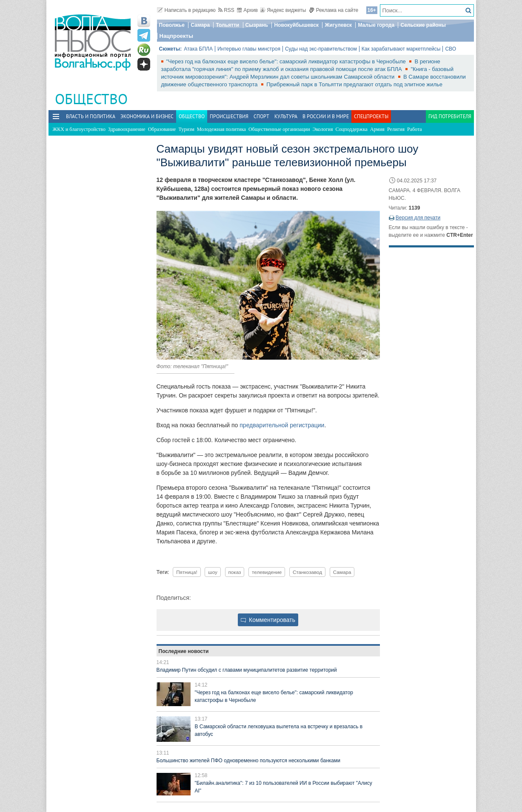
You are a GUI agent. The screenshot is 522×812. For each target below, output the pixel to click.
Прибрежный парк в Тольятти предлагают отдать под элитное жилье (354, 84)
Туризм (186, 129)
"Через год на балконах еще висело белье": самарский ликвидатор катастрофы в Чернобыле (287, 61)
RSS (226, 10)
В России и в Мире (326, 116)
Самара (200, 25)
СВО (451, 49)
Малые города (376, 25)
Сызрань (257, 25)
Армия (377, 129)
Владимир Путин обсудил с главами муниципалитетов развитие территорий (247, 670)
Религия (396, 129)
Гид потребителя (450, 116)
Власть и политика (91, 116)
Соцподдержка (352, 129)
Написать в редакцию (186, 10)
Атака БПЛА (198, 49)
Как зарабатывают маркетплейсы (401, 49)
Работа (415, 129)
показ (235, 572)
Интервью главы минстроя (249, 49)
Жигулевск (338, 25)
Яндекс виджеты (283, 10)
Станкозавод (307, 572)
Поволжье (172, 25)
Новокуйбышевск (296, 25)
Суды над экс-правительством (321, 49)
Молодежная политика (221, 129)
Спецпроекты (371, 116)
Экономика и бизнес (147, 116)
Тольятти (227, 25)
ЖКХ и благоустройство (79, 129)
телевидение (267, 572)
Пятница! (187, 572)
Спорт (261, 116)
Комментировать (268, 620)
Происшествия (229, 116)
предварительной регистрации (282, 425)
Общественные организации (279, 129)
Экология (323, 129)
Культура (286, 116)
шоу (213, 572)
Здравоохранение (127, 129)
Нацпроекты (177, 36)
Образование (162, 129)
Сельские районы (423, 25)
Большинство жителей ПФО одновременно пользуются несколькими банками (248, 761)
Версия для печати (418, 218)
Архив (247, 10)
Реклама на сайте (334, 10)
